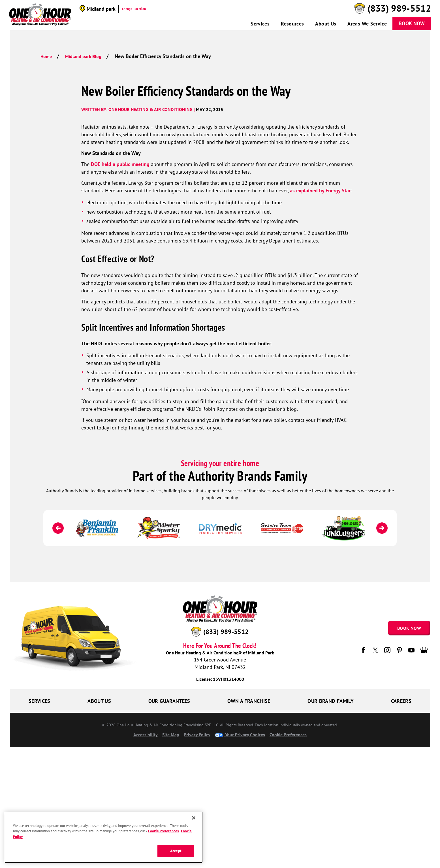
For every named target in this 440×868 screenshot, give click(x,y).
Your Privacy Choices (240, 735)
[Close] (194, 818)
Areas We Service (367, 24)
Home (46, 56)
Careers (401, 701)
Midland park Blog (83, 56)
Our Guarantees (169, 701)
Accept (176, 851)
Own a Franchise (249, 701)
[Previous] (58, 528)
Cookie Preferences (288, 735)
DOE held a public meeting (120, 164)
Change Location (134, 9)
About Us (326, 24)
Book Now (412, 23)
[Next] (382, 528)
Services (260, 24)
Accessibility (146, 735)
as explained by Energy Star (320, 191)
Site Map (171, 735)
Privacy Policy (197, 735)
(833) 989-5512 (399, 8)
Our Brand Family (331, 701)
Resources (292, 24)
